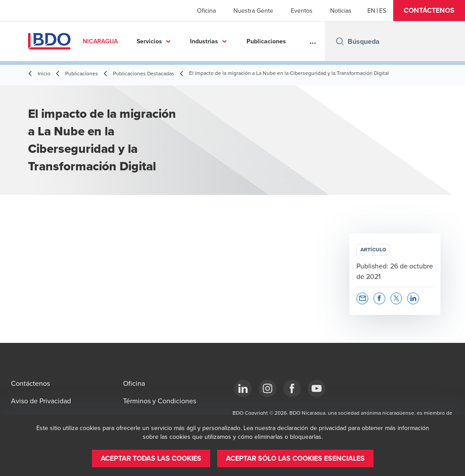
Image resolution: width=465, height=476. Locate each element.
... (313, 41)
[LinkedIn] (243, 388)
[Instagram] (268, 388)
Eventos (302, 11)
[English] (371, 11)
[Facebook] (292, 388)
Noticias (341, 11)
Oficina (206, 11)
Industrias (204, 41)
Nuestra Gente (253, 11)
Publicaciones (266, 41)
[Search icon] (340, 41)
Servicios (149, 41)
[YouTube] (317, 388)
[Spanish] (383, 11)
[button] (429, 11)
